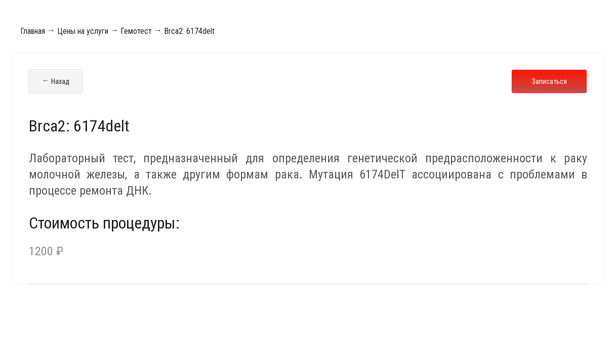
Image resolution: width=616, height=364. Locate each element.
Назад (56, 81)
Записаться (549, 81)
